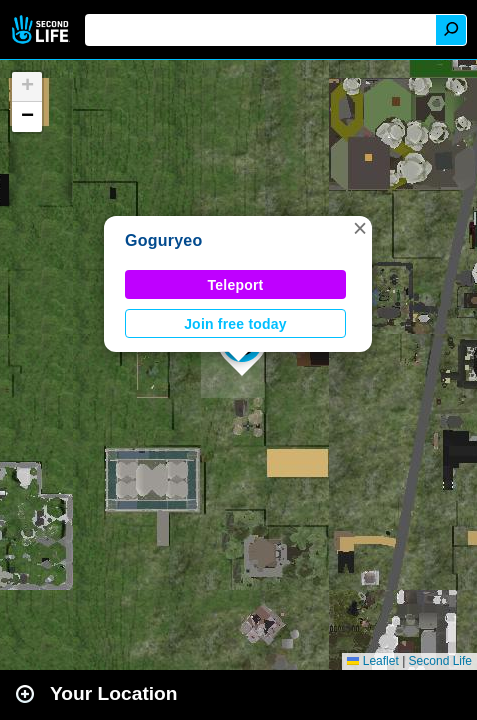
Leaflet (372, 661)
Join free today (235, 324)
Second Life (42, 29)
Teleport (236, 285)
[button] (360, 228)
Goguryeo (163, 240)
